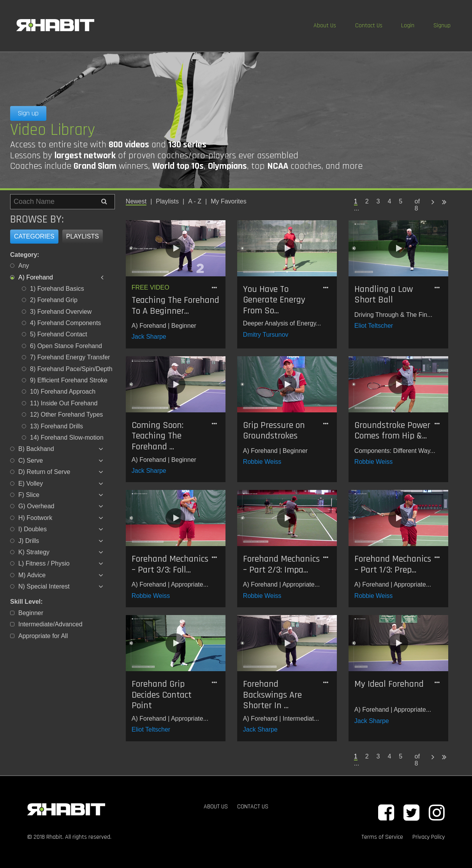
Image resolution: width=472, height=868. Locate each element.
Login (408, 26)
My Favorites (229, 201)
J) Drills (29, 541)
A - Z (195, 201)
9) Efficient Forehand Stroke (69, 380)
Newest (136, 201)
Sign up (28, 113)
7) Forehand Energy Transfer (70, 357)
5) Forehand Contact (59, 334)
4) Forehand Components (65, 323)
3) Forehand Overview (61, 312)
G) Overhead (36, 506)
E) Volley (31, 483)
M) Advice (32, 575)
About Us (325, 26)
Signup (442, 26)
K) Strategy (34, 552)
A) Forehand (36, 277)
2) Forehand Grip (54, 300)
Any (24, 266)
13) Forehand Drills (56, 426)
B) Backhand (36, 449)
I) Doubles (33, 529)
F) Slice (29, 495)
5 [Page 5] (401, 201)
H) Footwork (35, 518)
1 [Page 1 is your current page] (356, 201)
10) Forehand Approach (63, 392)
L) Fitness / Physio (44, 563)
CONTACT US (253, 807)
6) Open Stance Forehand (66, 346)
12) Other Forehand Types (66, 415)
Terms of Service (382, 837)
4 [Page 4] (389, 201)
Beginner (31, 613)
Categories (34, 236)
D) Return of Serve (44, 472)
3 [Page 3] (378, 201)
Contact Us (369, 26)
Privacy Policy (429, 837)
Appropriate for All (43, 636)
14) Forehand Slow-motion (67, 438)
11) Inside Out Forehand (64, 403)
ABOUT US (216, 807)
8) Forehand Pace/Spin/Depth (71, 369)
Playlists (83, 236)
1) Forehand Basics (57, 289)
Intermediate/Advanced (50, 624)
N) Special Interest (44, 586)
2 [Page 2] (367, 201)
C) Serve (31, 461)
